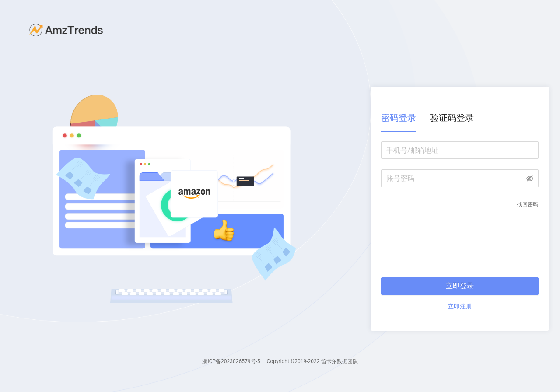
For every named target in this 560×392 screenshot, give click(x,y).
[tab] (399, 118)
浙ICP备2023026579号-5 (231, 361)
